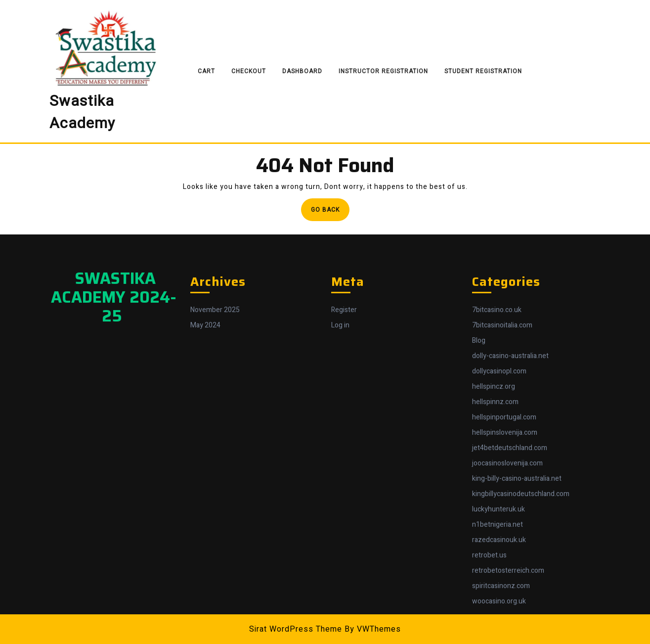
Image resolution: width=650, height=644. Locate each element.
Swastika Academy (82, 113)
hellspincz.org (494, 509)
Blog (479, 463)
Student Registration (483, 71)
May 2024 (205, 448)
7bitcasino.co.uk (497, 433)
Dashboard (302, 71)
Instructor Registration (383, 71)
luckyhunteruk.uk (498, 632)
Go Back (330, 212)
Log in (340, 448)
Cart (206, 71)
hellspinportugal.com (504, 540)
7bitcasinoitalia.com (502, 448)
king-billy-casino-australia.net (517, 601)
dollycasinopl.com (499, 494)
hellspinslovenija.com (505, 555)
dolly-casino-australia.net (510, 479)
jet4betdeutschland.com (510, 571)
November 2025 (215, 433)
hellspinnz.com (495, 525)
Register (344, 433)
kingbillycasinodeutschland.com (521, 617)
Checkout (249, 71)
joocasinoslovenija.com (507, 586)
